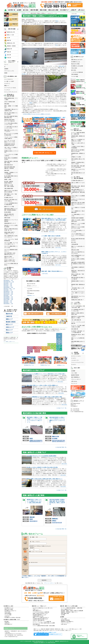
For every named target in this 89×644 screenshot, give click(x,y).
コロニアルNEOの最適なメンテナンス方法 (78, 231)
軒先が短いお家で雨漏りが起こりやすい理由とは (11, 200)
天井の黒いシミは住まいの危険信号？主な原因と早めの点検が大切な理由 (42, 467)
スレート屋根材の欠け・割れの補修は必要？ (78, 212)
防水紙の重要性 (8, 212)
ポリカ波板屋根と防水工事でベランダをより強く (78, 310)
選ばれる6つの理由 (75, 64)
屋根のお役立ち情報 (53, 10)
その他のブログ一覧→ (62, 408)
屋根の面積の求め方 (9, 165)
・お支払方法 (7, 616)
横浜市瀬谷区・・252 (8, 304)
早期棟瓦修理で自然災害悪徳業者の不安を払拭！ (10, 145)
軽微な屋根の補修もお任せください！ (78, 342)
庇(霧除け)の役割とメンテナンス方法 (11, 152)
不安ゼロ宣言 (74, 68)
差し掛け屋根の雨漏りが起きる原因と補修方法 (11, 177)
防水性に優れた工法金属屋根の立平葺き (11, 159)
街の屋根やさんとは (76, 62)
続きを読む (52, 232)
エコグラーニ (7, 83)
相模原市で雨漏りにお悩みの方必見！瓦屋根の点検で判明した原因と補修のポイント (44, 479)
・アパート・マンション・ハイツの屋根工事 (41, 622)
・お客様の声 (7, 623)
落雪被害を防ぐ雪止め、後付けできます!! (78, 335)
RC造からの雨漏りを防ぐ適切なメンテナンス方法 (10, 261)
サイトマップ (74, 383)
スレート (6, 65)
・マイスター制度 (7, 615)
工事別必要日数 (75, 244)
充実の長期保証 (75, 74)
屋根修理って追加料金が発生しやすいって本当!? (78, 163)
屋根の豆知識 (43, 10)
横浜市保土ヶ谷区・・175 (9, 289)
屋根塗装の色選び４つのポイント (78, 282)
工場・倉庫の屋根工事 (76, 320)
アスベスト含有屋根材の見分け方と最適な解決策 (11, 204)
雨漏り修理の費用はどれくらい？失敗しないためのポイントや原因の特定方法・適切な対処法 (78, 192)
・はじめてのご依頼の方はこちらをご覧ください (42, 608)
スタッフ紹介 (74, 373)
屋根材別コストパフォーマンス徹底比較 (11, 220)
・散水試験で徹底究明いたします (39, 615)
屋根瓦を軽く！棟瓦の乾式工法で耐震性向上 (78, 271)
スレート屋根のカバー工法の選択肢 (78, 208)
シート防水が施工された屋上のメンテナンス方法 (11, 127)
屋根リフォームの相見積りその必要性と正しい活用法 (78, 140)
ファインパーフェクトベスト (78, 362)
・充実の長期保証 (7, 613)
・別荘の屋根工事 (36, 624)
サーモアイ (74, 358)
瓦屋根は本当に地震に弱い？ (78, 300)
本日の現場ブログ (64, 10)
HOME (23, 13)
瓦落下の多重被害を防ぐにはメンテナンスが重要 (78, 256)
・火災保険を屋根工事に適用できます (40, 619)
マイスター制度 (75, 76)
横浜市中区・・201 (8, 285)
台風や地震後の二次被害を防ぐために (78, 268)
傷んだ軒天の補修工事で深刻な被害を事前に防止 (11, 117)
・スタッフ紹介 (63, 619)
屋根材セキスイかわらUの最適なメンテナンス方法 (78, 228)
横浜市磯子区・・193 (8, 291)
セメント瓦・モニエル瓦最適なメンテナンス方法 (10, 141)
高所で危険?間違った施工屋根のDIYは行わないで (10, 254)
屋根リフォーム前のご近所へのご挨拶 (78, 144)
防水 (57, 45)
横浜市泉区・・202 (8, 301)
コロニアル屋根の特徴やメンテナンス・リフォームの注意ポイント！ (78, 235)
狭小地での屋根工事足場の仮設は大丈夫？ (78, 239)
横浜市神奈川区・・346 (9, 282)
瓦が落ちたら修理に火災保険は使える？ (78, 260)
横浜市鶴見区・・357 (8, 280)
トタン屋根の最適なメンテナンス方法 (78, 215)
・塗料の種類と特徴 (64, 613)
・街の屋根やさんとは (8, 608)
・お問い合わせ (63, 624)
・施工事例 (6, 622)
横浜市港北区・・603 (8, 294)
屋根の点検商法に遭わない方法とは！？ (78, 160)
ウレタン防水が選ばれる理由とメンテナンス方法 (11, 124)
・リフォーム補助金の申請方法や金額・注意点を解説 (43, 626)
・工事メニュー (35, 609)
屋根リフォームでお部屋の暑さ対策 (78, 339)
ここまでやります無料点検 (77, 72)
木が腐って (24, 74)
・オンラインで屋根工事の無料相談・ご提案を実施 (71, 608)
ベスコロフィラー (75, 360)
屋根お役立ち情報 (75, 250)
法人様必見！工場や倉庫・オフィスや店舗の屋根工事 (78, 332)
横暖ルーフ (7, 86)
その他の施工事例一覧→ (61, 447)
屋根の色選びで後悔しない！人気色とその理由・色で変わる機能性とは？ (42, 385)
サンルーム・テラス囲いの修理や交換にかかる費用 (78, 326)
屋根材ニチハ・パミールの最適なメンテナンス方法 (78, 224)
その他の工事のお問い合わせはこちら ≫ (44, 153)
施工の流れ (26, 10)
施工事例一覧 (12, 10)
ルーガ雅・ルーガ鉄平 (9, 81)
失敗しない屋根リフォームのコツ (78, 183)
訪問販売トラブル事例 (76, 157)
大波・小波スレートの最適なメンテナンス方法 (11, 148)
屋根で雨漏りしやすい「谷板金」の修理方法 (11, 195)
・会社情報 (63, 615)
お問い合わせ (81, 10)
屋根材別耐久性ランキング (10, 223)
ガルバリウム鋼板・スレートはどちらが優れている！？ (11, 243)
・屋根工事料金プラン (37, 611)
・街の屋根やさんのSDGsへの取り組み (12, 617)
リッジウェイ (7, 90)
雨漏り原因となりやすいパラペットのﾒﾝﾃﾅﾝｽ (11, 131)
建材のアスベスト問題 (9, 207)
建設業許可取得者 (75, 375)
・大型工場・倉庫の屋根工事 (38, 620)
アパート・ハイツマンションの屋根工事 (78, 323)
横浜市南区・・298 (8, 286)
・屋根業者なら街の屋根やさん (67, 622)
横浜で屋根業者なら (76, 377)
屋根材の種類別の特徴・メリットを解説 (11, 99)
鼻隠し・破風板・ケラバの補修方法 (11, 107)
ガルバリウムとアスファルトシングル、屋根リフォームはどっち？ (78, 293)
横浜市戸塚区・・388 (8, 299)
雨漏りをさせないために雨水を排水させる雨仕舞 (11, 191)
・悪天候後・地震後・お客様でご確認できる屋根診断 (72, 611)
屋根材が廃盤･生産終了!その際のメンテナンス (9, 233)
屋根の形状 (7, 170)
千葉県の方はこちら (45, 365)
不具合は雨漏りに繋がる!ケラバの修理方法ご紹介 (11, 110)
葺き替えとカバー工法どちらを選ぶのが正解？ (78, 200)
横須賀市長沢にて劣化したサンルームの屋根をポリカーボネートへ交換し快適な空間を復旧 (34, 501)
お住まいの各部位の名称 (10, 102)
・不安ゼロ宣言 (7, 612)
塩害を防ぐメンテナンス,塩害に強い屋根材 (11, 226)
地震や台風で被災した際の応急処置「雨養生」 (11, 162)
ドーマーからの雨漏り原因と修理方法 (11, 264)
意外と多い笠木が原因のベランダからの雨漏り (11, 114)
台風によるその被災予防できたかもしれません (78, 253)
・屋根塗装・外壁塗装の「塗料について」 (69, 612)
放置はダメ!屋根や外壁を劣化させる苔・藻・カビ (11, 230)
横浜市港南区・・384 (8, 287)
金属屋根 (6, 69)
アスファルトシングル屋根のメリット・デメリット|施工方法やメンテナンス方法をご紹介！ (46, 374)
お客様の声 (73, 10)
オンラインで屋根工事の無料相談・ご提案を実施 (78, 133)
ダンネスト (74, 365)
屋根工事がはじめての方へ (77, 60)
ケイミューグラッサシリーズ (11, 92)
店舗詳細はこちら (31, 295)
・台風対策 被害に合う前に (38, 616)
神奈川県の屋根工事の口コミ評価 (78, 174)
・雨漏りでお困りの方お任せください (40, 613)
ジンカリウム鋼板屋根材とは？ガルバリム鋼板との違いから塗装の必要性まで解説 (44, 397)
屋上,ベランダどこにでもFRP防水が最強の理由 (11, 134)
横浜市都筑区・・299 (8, 298)
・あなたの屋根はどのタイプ (66, 609)
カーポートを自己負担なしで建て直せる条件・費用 (78, 307)
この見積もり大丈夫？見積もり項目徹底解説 (78, 147)
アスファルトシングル (9, 71)
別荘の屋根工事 (75, 329)
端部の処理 (61, 66)
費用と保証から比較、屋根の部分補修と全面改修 (78, 187)
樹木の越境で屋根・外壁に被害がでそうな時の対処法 (78, 167)
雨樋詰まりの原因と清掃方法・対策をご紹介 (78, 314)
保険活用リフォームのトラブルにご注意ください (78, 170)
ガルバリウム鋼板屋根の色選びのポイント (11, 250)
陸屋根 (6, 73)
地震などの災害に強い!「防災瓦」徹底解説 (78, 275)
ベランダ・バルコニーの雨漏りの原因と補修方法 (11, 138)
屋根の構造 (7, 104)
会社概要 (19, 10)
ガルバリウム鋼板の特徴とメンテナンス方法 (11, 247)
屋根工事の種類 (34, 10)
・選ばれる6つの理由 (8, 609)
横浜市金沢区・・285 (8, 293)
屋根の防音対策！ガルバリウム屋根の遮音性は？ (78, 297)
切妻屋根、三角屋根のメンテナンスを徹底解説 (11, 173)
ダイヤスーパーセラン (76, 356)
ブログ (28, 13)
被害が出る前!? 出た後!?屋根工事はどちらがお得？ (78, 151)
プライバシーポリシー (49, 583)
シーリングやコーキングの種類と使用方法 (11, 155)
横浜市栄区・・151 (8, 302)
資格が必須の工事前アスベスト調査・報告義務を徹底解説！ (11, 209)
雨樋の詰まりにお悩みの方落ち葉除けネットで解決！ (78, 317)
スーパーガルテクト (9, 79)
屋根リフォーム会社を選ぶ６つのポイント (78, 247)
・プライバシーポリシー (65, 623)
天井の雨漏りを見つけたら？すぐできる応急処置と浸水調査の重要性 (42, 456)
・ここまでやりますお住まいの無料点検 (40, 612)
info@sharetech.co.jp (79, 412)
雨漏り (57, 21)
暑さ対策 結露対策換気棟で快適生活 (9, 182)
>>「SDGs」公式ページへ (9, 342)
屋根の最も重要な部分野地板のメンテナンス (9, 215)
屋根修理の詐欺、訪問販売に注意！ (78, 154)
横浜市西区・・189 (8, 283)
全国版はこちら (61, 365)
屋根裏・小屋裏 (8, 179)
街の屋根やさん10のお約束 (77, 66)
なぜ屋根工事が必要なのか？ (78, 181)
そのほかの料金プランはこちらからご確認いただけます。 (37, 114)
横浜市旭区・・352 (8, 290)
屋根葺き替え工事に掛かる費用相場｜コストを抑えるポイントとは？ (78, 204)
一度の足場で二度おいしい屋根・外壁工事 (78, 289)
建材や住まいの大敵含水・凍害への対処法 (9, 186)
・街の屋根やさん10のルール (10, 611)
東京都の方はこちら (29, 365)
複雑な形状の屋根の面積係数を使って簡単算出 (10, 168)
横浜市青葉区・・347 (8, 297)
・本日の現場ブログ (8, 624)
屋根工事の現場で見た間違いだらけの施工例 (78, 278)
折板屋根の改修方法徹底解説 (78, 218)
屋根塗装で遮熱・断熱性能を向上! (78, 285)
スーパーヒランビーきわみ (10, 88)
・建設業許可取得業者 (65, 620)
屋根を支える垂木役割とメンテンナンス (9, 257)
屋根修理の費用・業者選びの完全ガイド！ (78, 137)
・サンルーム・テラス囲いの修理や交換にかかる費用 (43, 623)
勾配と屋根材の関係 (9, 188)
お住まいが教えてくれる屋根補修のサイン (78, 196)
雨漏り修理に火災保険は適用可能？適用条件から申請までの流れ (78, 264)
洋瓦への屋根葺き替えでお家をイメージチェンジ (11, 236)
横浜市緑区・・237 (8, 295)
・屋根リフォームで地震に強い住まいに (40, 617)
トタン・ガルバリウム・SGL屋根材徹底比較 (11, 240)
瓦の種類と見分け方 (9, 198)
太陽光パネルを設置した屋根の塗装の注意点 (78, 221)
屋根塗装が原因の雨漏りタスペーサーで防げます (10, 120)
